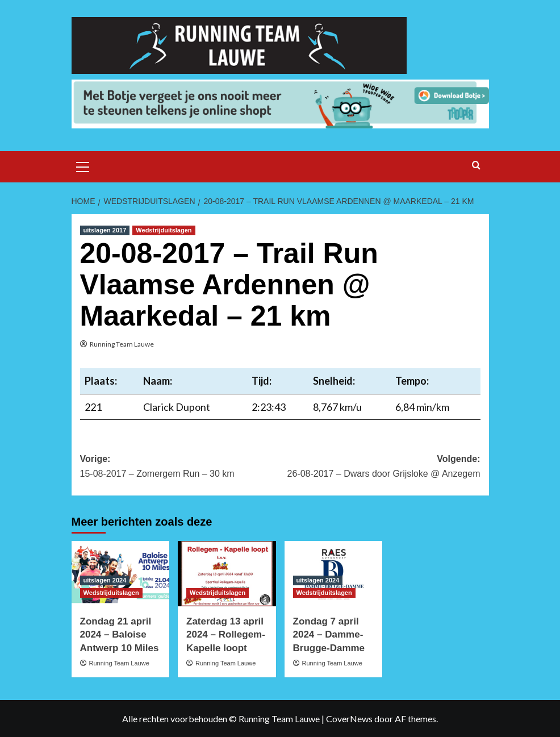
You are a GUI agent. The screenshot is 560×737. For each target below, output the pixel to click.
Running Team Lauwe (122, 344)
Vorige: (180, 467)
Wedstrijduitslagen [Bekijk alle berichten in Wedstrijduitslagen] (164, 230)
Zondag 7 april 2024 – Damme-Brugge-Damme (329, 635)
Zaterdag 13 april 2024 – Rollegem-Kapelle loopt (226, 635)
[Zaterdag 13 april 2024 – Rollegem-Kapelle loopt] (227, 574)
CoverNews (349, 719)
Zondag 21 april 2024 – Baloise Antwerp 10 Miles (120, 635)
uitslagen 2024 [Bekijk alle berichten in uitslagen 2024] (105, 580)
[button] (83, 165)
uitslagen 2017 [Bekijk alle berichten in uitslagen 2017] (105, 230)
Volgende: (380, 467)
